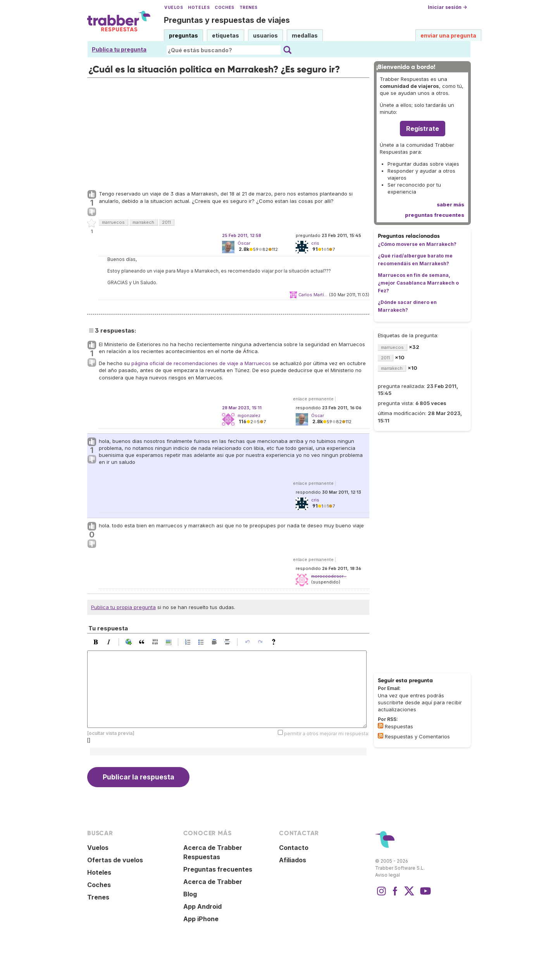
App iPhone (201, 919)
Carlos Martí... (313, 295)
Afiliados (293, 860)
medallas (305, 35)
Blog (190, 894)
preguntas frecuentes (435, 215)
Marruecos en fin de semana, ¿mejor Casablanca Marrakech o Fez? (418, 283)
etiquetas (226, 35)
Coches (224, 8)
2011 (166, 222)
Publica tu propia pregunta (123, 607)
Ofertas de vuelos (115, 860)
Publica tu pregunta (119, 49)
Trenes (249, 8)
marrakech (143, 222)
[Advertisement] (228, 132)
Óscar (244, 243)
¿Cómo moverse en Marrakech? (417, 244)
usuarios (265, 35)
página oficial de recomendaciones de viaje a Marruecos (201, 363)
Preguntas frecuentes (218, 869)
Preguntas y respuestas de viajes (227, 20)
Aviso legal (387, 875)
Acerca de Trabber (213, 882)
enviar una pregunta (448, 35)
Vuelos (174, 8)
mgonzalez (249, 415)
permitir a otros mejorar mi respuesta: (327, 733)
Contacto (294, 848)
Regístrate (423, 129)
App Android (202, 906)
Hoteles (199, 8)
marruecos (113, 222)
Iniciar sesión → (447, 7)
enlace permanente (313, 399)
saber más (450, 204)
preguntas (183, 35)
